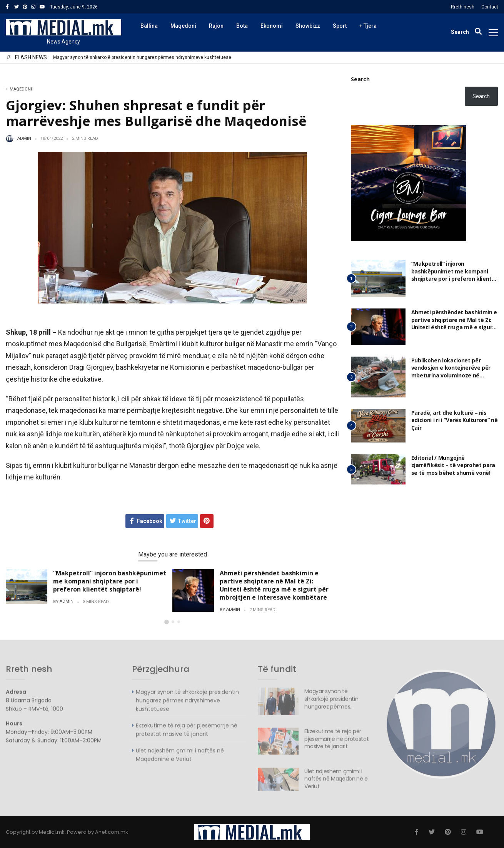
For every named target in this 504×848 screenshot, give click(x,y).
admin (24, 139)
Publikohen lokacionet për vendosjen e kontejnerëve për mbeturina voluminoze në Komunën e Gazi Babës (451, 372)
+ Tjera (368, 26)
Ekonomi (272, 26)
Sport (340, 26)
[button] (167, 622)
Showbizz (308, 26)
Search (360, 79)
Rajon (216, 26)
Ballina (149, 26)
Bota (242, 26)
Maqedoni (183, 26)
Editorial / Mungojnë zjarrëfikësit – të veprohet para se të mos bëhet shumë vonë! (453, 465)
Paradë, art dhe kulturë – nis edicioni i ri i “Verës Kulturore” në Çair (455, 420)
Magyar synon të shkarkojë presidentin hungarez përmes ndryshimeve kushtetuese (142, 58)
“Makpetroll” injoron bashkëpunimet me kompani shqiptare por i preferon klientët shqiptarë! (110, 581)
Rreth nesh (463, 7)
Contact (490, 7)
